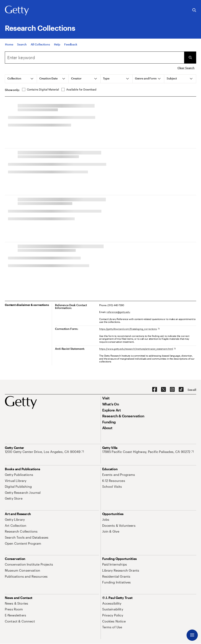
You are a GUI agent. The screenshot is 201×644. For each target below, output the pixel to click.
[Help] (57, 47)
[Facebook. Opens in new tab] (155, 390)
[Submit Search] (190, 58)
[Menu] (192, 635)
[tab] (21, 79)
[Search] (22, 47)
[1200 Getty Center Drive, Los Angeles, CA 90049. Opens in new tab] (44, 452)
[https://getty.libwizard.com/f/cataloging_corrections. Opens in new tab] (129, 329)
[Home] (9, 47)
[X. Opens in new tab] (163, 390)
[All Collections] (40, 47)
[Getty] (17, 11)
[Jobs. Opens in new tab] (106, 519)
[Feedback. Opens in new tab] (71, 47)
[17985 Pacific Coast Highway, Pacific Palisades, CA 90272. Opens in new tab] (148, 452)
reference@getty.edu (118, 312)
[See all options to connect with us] (192, 390)
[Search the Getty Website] (194, 10)
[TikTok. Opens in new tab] (181, 390)
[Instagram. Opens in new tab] (172, 390)
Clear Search (186, 68)
